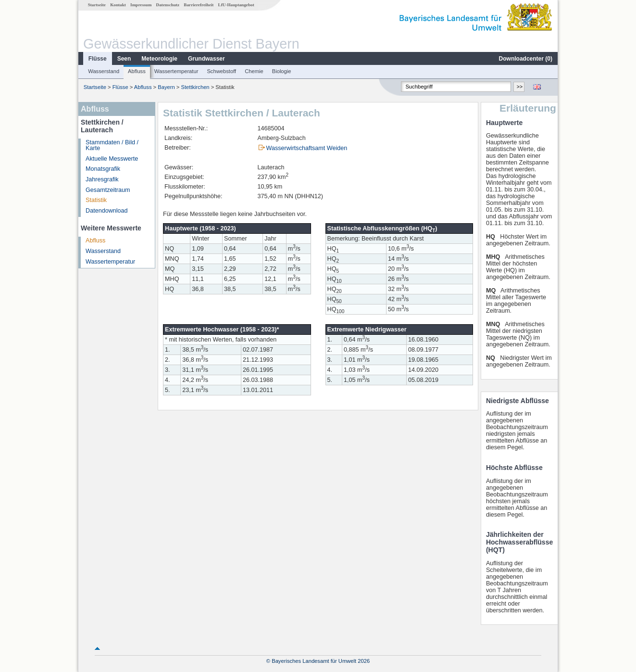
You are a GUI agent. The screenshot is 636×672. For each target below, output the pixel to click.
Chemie (254, 71)
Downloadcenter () (526, 59)
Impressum (141, 5)
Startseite (97, 5)
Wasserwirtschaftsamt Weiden (307, 148)
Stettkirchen (195, 87)
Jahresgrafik (102, 179)
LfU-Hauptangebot (236, 5)
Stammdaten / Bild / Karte (112, 146)
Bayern (166, 87)
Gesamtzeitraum (108, 190)
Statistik (96, 200)
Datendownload (107, 211)
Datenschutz (168, 5)
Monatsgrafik (103, 169)
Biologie (282, 71)
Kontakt (118, 5)
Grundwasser (206, 59)
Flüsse (98, 59)
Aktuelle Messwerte (112, 159)
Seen (124, 59)
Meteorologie (159, 59)
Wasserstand (104, 71)
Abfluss (137, 71)
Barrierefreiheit (199, 5)
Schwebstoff (221, 71)
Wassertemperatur (176, 71)
